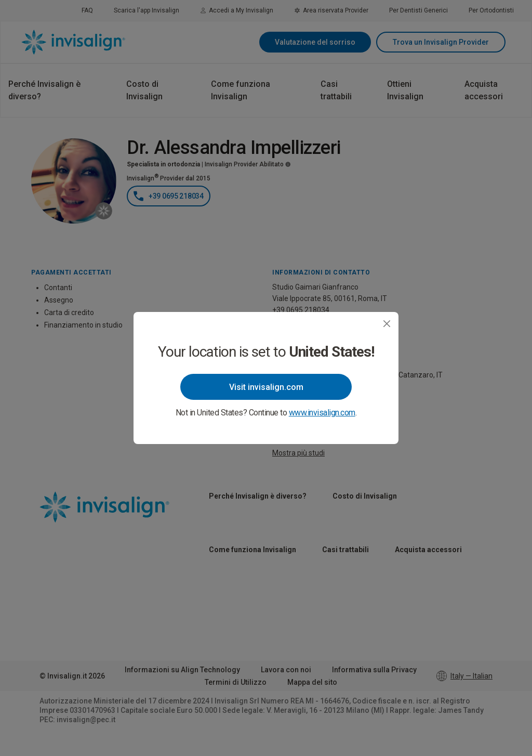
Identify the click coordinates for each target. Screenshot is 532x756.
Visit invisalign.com (266, 387)
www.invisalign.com (322, 413)
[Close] (387, 324)
